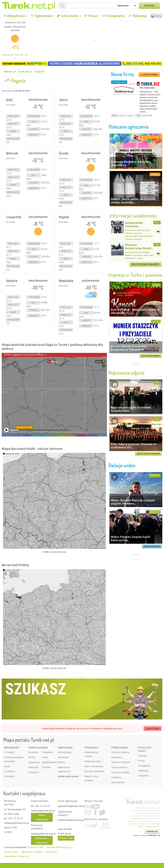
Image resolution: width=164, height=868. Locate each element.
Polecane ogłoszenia (129, 127)
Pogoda (40, 71)
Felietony (116, 777)
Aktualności (16, 16)
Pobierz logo (66, 838)
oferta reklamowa (42, 817)
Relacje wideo (122, 465)
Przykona (34, 772)
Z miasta (9, 752)
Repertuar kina (93, 761)
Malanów (33, 767)
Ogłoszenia (43, 16)
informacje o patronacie (42, 840)
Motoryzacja (65, 752)
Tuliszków (47, 752)
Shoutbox (9, 776)
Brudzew (33, 752)
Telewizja (140, 16)
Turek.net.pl (25, 71)
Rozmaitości (118, 782)
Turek (45, 757)
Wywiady (116, 757)
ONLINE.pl (154, 835)
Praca (93, 16)
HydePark (144, 776)
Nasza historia (119, 767)
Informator (70, 16)
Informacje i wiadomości (133, 215)
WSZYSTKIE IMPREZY (151, 356)
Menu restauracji (94, 766)
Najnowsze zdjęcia (127, 373)
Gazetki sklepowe (94, 771)
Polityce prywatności (153, 827)
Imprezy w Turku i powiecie (135, 275)
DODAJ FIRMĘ (150, 74)
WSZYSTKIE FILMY (152, 546)
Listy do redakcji (120, 752)
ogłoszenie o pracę (31, 852)
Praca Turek (11, 852)
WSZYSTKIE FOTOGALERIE (148, 454)
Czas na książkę (120, 772)
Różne (61, 762)
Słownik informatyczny (59, 847)
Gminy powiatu (38, 747)
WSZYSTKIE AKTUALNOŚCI (145, 264)
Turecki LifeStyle (120, 762)
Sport (7, 766)
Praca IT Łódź (36, 847)
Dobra (32, 757)
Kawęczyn (34, 762)
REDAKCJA (152, 831)
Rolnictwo (63, 757)
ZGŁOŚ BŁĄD (153, 728)
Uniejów (46, 767)
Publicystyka (120, 747)
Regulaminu (136, 818)
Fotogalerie (115, 16)
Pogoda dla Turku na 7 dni (15, 56)
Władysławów (49, 762)
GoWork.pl (23, 856)
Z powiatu (10, 771)
